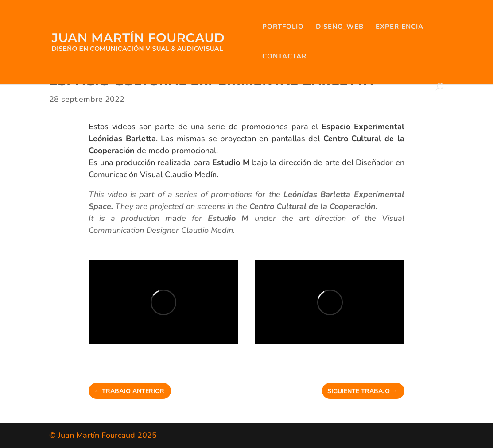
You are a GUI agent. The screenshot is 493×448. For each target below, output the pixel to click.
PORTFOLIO (283, 27)
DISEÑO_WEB (340, 27)
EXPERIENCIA (400, 27)
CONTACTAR (284, 57)
